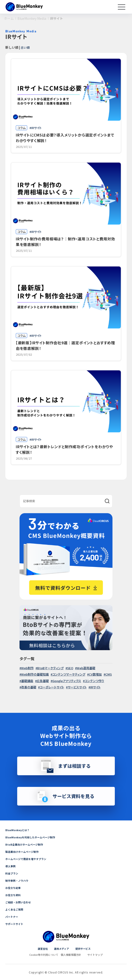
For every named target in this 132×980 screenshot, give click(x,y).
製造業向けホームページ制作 (23, 852)
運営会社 (41, 948)
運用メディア (61, 948)
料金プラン (12, 873)
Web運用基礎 (86, 668)
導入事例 (11, 866)
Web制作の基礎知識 (35, 674)
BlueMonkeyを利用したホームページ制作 (32, 837)
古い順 (26, 47)
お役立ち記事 (14, 888)
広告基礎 (43, 681)
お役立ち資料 (14, 895)
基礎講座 (27, 681)
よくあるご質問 (15, 909)
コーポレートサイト (52, 687)
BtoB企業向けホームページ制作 (26, 844)
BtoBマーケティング (50, 668)
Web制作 (27, 668)
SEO (70, 668)
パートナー (12, 917)
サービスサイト (77, 687)
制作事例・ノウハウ (18, 880)
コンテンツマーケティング (69, 674)
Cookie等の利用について (42, 954)
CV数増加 (95, 674)
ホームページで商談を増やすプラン (28, 859)
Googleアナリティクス (67, 681)
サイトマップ (97, 954)
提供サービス (84, 948)
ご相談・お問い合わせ (19, 902)
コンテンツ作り (94, 681)
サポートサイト (15, 924)
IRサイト (95, 687)
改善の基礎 (29, 687)
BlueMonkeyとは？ (18, 830)
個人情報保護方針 (72, 954)
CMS (109, 674)
